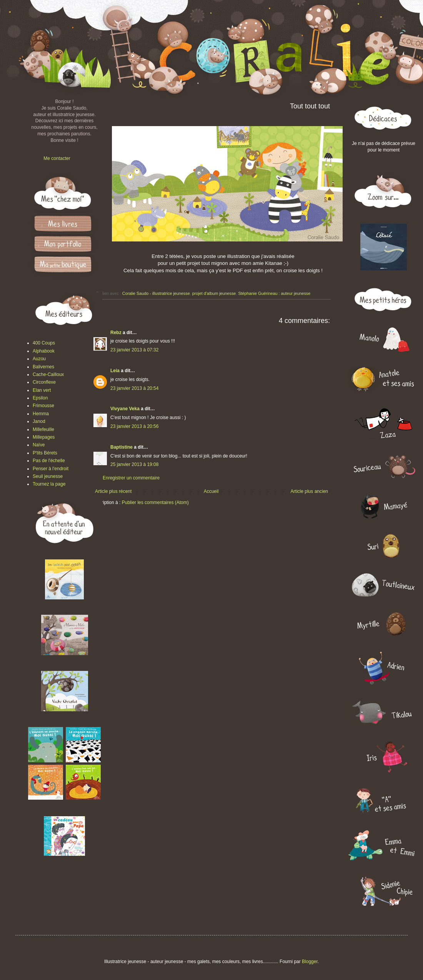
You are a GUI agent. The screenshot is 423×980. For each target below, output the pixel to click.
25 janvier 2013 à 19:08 (134, 464)
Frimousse (43, 406)
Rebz (116, 333)
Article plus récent (113, 491)
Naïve (39, 445)
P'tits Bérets (45, 453)
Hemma (41, 414)
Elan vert (42, 390)
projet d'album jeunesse (214, 293)
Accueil (211, 491)
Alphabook (44, 351)
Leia (115, 371)
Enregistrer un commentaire (131, 478)
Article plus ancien (309, 491)
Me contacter (57, 158)
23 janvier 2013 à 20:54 (134, 388)
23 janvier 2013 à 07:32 (134, 350)
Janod (39, 421)
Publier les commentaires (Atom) (155, 502)
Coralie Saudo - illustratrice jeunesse (156, 293)
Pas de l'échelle (49, 461)
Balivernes (43, 367)
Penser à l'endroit (51, 469)
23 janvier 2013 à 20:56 (134, 426)
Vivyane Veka (125, 409)
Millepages (44, 437)
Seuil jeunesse (48, 476)
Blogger (310, 962)
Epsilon (40, 398)
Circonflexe (44, 382)
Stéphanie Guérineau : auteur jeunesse (274, 293)
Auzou (39, 359)
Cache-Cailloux (48, 374)
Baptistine (122, 447)
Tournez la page (49, 484)
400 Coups (44, 343)
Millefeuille (43, 429)
